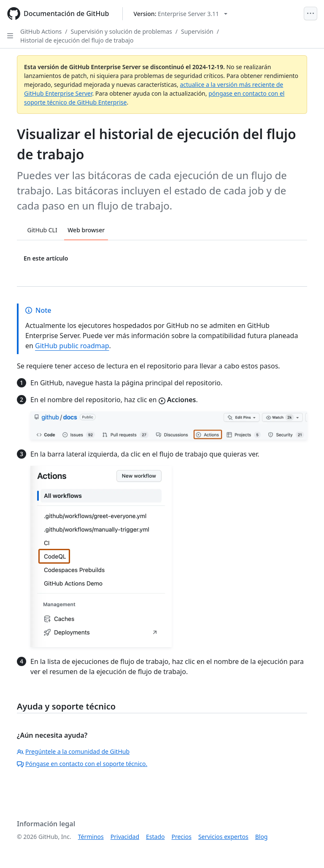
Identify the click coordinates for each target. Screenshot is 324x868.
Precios (182, 837)
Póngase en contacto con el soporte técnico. (82, 764)
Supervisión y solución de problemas (121, 31)
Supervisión (197, 31)
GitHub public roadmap (72, 346)
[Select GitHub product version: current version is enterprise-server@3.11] (180, 14)
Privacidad (125, 837)
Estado (155, 837)
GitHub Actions (41, 31)
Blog (262, 837)
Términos (91, 837)
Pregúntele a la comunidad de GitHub (73, 751)
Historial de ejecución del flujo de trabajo (77, 40)
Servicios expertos (223, 837)
